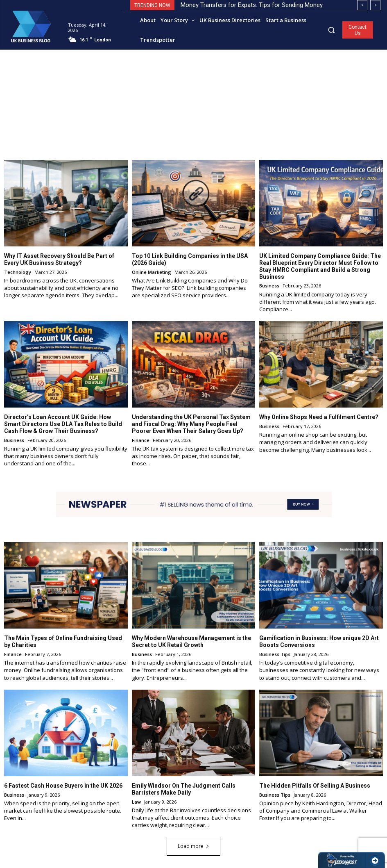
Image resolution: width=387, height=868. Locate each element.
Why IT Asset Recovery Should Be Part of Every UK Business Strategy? (59, 259)
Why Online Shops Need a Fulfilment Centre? (319, 417)
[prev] (362, 5)
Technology (18, 272)
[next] (375, 5)
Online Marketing (152, 272)
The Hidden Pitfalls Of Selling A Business (315, 785)
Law (136, 801)
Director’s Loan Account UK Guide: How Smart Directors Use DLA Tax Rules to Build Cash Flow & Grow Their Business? (63, 424)
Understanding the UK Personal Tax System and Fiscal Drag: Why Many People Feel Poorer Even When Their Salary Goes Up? (191, 424)
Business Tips (275, 654)
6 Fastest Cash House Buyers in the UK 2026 (63, 785)
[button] (332, 30)
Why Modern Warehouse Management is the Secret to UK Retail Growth (191, 641)
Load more (193, 846)
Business (269, 286)
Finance (141, 440)
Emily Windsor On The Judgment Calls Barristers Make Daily (184, 789)
